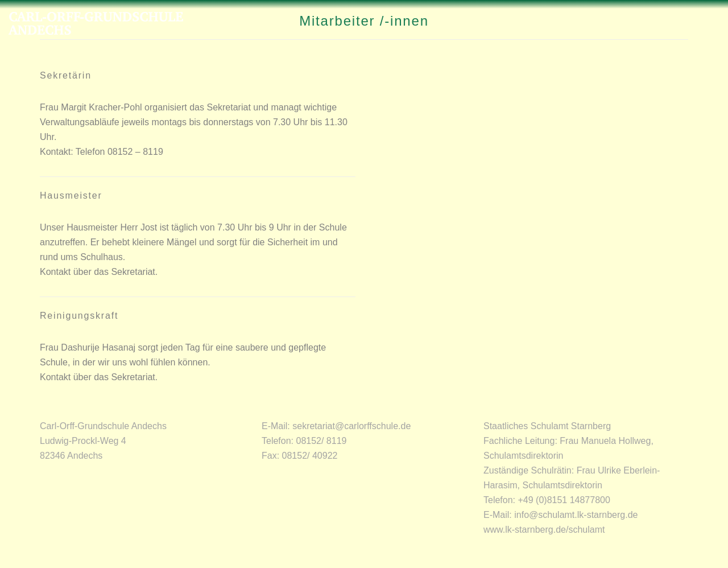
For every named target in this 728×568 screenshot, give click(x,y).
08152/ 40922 (310, 456)
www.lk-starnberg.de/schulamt (544, 530)
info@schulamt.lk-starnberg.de (576, 515)
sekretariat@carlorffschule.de (351, 426)
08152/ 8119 (321, 441)
